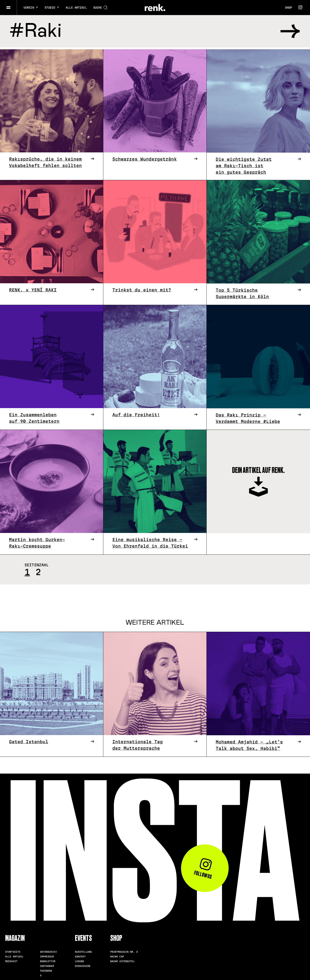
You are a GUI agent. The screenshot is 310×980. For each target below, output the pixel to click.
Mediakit (11, 959)
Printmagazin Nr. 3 (124, 950)
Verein (31, 8)
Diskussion (83, 964)
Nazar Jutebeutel (122, 959)
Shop (288, 8)
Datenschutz (48, 950)
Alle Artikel (76, 8)
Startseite (13, 950)
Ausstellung (83, 950)
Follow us (203, 867)
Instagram (47, 964)
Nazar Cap (117, 955)
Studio (52, 8)
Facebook (46, 969)
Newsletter (48, 959)
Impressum (47, 955)
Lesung (80, 959)
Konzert (80, 955)
